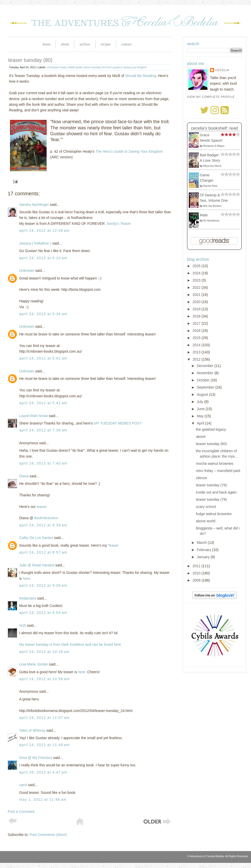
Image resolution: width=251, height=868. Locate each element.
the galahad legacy (211, 429)
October (204, 380)
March (202, 543)
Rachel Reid (210, 186)
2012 (197, 359)
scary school (206, 507)
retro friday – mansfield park (218, 471)
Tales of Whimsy (32, 730)
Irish (23, 625)
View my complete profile (211, 97)
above (201, 437)
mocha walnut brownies (215, 464)
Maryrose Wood (212, 166)
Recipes (106, 44)
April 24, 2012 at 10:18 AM (44, 652)
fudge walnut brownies (214, 514)
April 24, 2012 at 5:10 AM (43, 258)
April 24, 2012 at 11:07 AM (44, 718)
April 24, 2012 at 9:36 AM (43, 585)
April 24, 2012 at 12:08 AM (44, 230)
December (205, 366)
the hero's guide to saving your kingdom (124, 67)
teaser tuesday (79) (211, 485)
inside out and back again (216, 492)
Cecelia (222, 70)
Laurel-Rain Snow (33, 416)
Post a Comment (21, 812)
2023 (197, 280)
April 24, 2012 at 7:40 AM (43, 463)
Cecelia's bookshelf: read (214, 128)
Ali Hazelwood (211, 221)
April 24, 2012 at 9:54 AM (43, 613)
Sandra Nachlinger (34, 205)
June (201, 409)
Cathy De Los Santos (36, 538)
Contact (126, 44)
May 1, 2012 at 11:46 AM (43, 799)
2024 (197, 273)
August (203, 394)
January (204, 557)
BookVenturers (46, 518)
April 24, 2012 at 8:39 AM (43, 525)
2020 (197, 302)
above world (206, 521)
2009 (197, 580)
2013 (197, 352)
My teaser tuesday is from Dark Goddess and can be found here (70, 644)
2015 (197, 338)
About (65, 44)
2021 (197, 295)
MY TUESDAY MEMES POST (118, 423)
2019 (197, 309)
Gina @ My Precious (36, 758)
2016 (197, 331)
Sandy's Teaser (119, 224)
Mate (204, 215)
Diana (24, 476)
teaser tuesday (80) (30, 60)
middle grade (75, 67)
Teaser (113, 545)
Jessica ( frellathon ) (35, 243)
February (204, 550)
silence (202, 478)
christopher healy (56, 67)
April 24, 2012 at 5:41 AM (43, 358)
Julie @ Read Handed (37, 565)
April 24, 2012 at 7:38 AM (43, 430)
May (201, 416)
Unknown (27, 271)
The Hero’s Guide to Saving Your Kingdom (129, 151)
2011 (197, 566)
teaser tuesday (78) (211, 499)
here (26, 578)
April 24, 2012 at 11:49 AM (44, 745)
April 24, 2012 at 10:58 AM (44, 679)
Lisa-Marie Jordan (34, 664)
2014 (197, 345)
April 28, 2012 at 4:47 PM (43, 772)
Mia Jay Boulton (212, 206)
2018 (197, 316)
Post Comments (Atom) (48, 835)
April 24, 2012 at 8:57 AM (43, 552)
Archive (85, 44)
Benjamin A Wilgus (214, 146)
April (201, 423)
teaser (41, 507)
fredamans (28, 598)
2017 (197, 323)
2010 (197, 573)
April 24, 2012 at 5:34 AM (43, 314)
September (206, 387)
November (205, 373)
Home (46, 44)
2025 (197, 266)
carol (23, 785)
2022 (197, 287)
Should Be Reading (141, 76)
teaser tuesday (92, 67)
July (200, 402)
